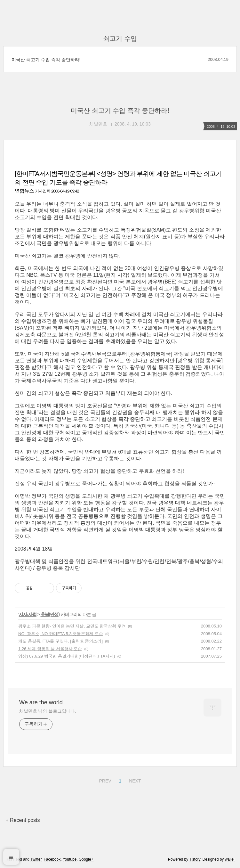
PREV (104, 780)
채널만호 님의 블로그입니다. (48, 711)
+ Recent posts (23, 820)
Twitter (36, 859)
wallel (230, 859)
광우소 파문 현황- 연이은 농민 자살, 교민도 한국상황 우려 (72, 626)
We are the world (41, 702)
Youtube (70, 859)
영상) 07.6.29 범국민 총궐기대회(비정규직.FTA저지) (67, 656)
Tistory (195, 859)
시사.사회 (28, 614)
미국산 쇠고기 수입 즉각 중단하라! (46, 60)
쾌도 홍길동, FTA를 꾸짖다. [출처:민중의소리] (60, 641)
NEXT (134, 780)
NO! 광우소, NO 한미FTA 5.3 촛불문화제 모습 (61, 634)
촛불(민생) (50, 614)
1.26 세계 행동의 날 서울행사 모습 (50, 649)
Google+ (86, 859)
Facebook (52, 859)
